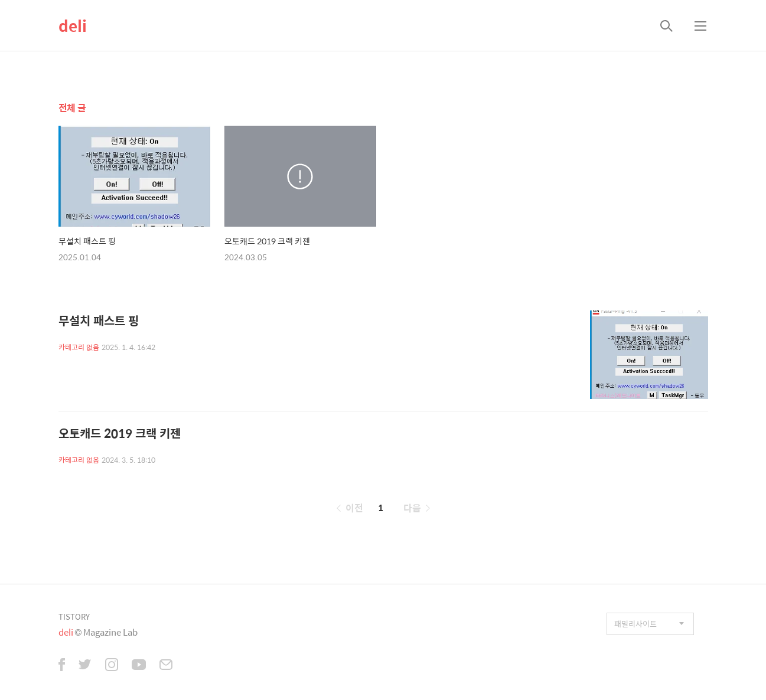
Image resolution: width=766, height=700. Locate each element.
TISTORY (74, 616)
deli (73, 25)
